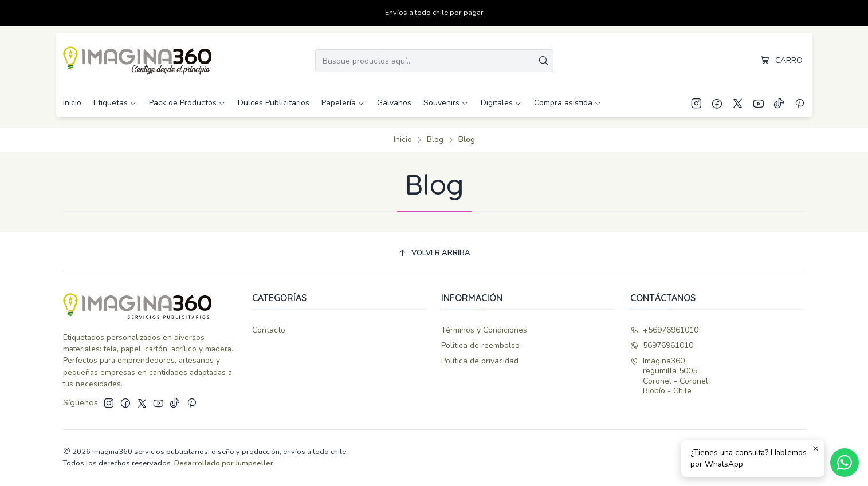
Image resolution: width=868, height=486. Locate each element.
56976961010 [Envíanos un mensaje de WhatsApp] (662, 345)
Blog (435, 140)
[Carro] (782, 61)
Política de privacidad (480, 361)
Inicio (403, 140)
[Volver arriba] (434, 254)
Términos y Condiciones (484, 330)
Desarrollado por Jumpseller (224, 463)
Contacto (269, 330)
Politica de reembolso (480, 345)
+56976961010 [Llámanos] (664, 330)
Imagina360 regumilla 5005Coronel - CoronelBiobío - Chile (669, 376)
